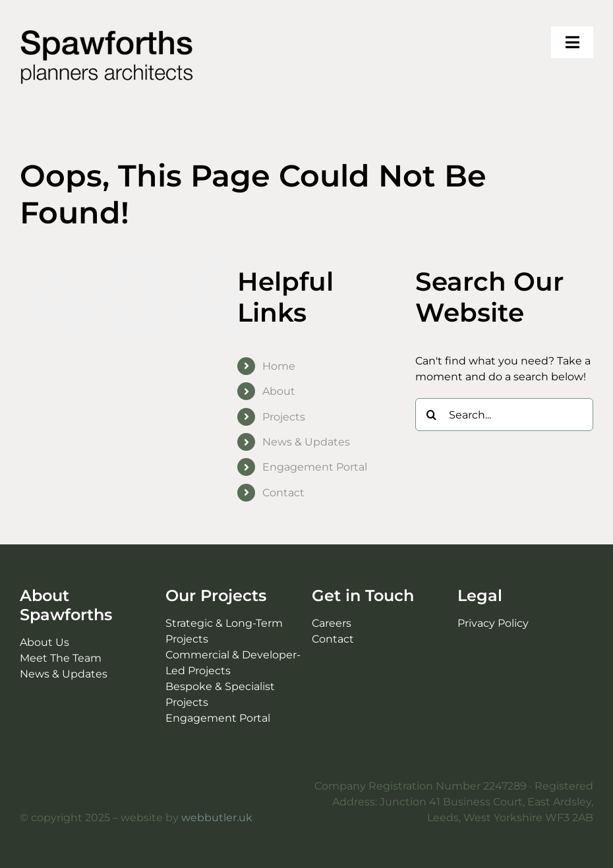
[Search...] (504, 415)
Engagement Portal (315, 467)
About (279, 391)
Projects (284, 417)
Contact (283, 493)
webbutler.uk (217, 818)
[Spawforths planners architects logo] (108, 31)
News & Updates (306, 442)
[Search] (432, 415)
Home (279, 366)
